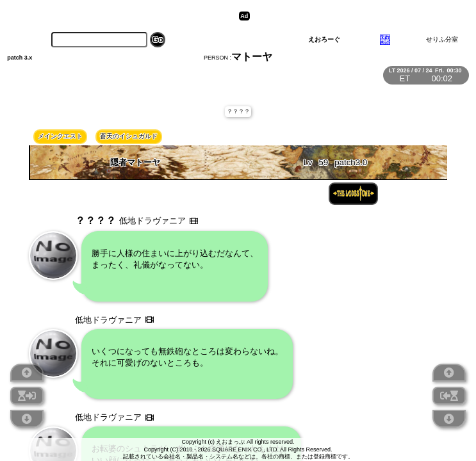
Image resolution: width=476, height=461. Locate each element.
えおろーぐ (324, 39)
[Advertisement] (352, 16)
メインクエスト (60, 136)
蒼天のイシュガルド (129, 136)
